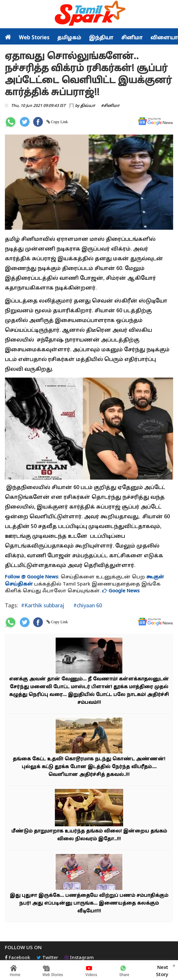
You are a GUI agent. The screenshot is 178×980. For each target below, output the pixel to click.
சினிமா (132, 38)
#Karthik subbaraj (43, 605)
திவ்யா (88, 106)
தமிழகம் (69, 38)
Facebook (18, 958)
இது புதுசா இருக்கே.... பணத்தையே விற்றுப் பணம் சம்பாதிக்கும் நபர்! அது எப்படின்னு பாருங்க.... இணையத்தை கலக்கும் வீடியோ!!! (89, 903)
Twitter (47, 958)
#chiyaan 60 (87, 605)
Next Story (162, 970)
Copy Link (59, 122)
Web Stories (34, 38)
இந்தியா (101, 38)
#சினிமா (110, 106)
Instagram (79, 958)
